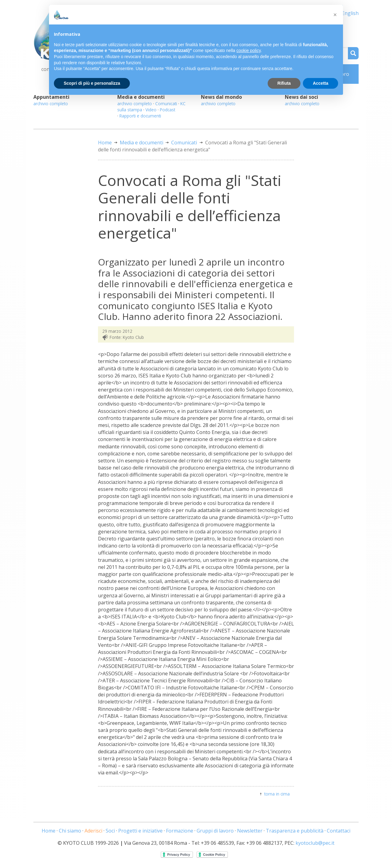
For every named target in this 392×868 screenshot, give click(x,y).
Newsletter (250, 831)
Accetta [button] (320, 83)
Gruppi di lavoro (215, 831)
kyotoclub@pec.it (315, 843)
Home (105, 143)
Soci (110, 831)
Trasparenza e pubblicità (295, 831)
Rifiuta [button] (284, 83)
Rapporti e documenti (140, 116)
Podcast (168, 110)
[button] (335, 15)
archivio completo (51, 104)
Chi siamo (70, 831)
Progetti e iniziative (140, 831)
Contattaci (339, 831)
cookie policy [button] (249, 50)
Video (151, 110)
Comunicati (166, 104)
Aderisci (93, 831)
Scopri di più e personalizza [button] (92, 83)
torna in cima (277, 794)
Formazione (180, 831)
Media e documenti (141, 143)
